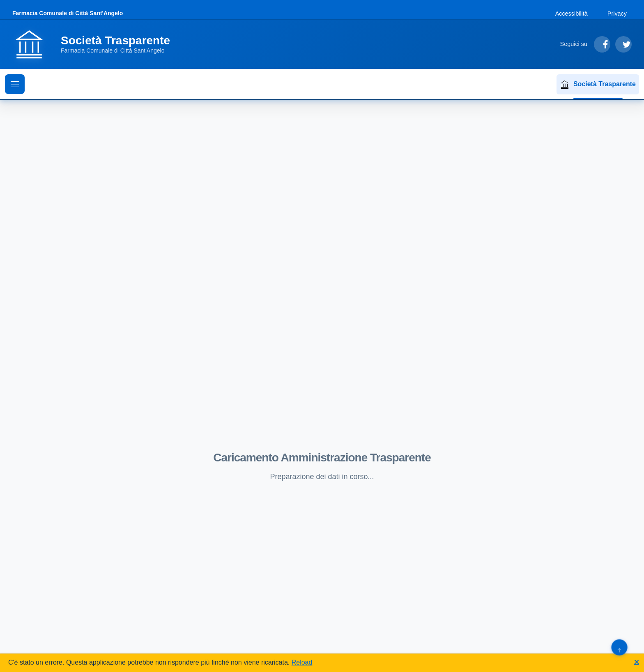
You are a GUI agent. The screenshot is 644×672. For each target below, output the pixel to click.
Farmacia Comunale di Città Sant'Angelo (68, 13)
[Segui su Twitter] (623, 44)
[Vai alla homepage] (96, 44)
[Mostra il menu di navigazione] (15, 84)
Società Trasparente (598, 85)
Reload (302, 662)
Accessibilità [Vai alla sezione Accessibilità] (572, 14)
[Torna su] (619, 647)
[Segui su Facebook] (602, 44)
